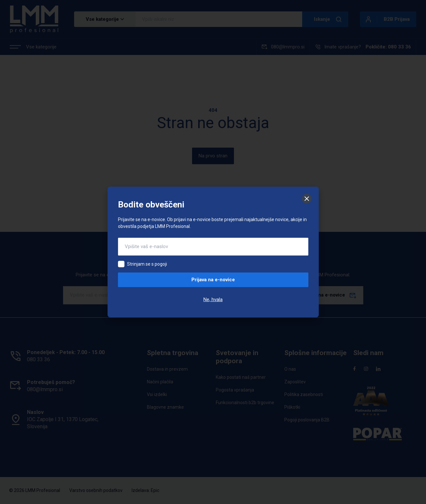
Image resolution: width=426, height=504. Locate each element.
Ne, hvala (213, 299)
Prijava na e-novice (213, 280)
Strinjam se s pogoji (147, 264)
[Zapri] (307, 199)
